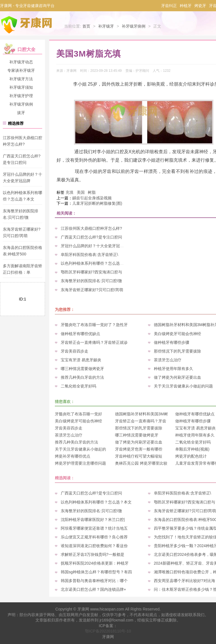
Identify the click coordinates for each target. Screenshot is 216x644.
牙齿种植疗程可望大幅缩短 (139, 456)
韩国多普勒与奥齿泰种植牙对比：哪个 (94, 581)
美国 (81, 192)
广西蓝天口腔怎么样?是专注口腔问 (91, 237)
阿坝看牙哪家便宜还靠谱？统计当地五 (94, 528)
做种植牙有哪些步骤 (172, 342)
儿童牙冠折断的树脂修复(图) (97, 203)
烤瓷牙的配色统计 (191, 456)
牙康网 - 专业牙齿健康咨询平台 (27, 6)
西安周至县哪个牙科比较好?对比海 (184, 581)
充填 (69, 192)
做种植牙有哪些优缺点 (80, 334)
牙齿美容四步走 (75, 351)
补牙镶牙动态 (21, 62)
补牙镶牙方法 (21, 79)
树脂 (92, 192)
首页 (86, 26)
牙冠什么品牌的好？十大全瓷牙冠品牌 (94, 246)
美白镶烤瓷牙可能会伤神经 (177, 334)
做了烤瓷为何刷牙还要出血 (177, 377)
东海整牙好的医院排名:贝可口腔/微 (91, 281)
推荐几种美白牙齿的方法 (82, 377)
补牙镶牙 (106, 26)
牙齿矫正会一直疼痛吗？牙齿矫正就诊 (94, 342)
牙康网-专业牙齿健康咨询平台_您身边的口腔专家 (28, 25)
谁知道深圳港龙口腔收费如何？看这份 (94, 546)
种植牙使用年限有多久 (174, 369)
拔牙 (21, 113)
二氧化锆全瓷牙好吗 (78, 386)
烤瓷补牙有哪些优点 (73, 456)
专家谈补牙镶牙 (21, 70)
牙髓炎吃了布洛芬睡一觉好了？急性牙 (94, 325)
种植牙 (186, 6)
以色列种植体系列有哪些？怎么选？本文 (96, 263)
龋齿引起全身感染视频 (92, 198)
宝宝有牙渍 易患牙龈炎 (81, 360)
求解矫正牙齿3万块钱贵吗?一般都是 (93, 554)
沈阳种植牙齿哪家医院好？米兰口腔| (93, 520)
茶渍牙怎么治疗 (168, 360)
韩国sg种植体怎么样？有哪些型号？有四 (96, 572)
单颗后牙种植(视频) (192, 449)
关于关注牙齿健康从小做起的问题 (183, 386)
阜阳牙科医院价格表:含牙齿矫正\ (89, 255)
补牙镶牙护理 (21, 96)
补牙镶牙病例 (134, 26)
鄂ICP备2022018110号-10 (108, 631)
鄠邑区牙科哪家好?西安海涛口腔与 (91, 272)
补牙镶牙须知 (21, 87)
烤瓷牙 (200, 6)
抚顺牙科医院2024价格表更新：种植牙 (95, 563)
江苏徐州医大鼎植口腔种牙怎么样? (91, 228)
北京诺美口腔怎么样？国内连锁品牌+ (93, 589)
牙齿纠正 (169, 6)
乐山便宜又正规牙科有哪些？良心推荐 (94, 537)
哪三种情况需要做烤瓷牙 (82, 369)
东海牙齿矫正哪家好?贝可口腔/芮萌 (92, 290)
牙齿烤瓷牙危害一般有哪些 (139, 449)
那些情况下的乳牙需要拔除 (177, 351)
